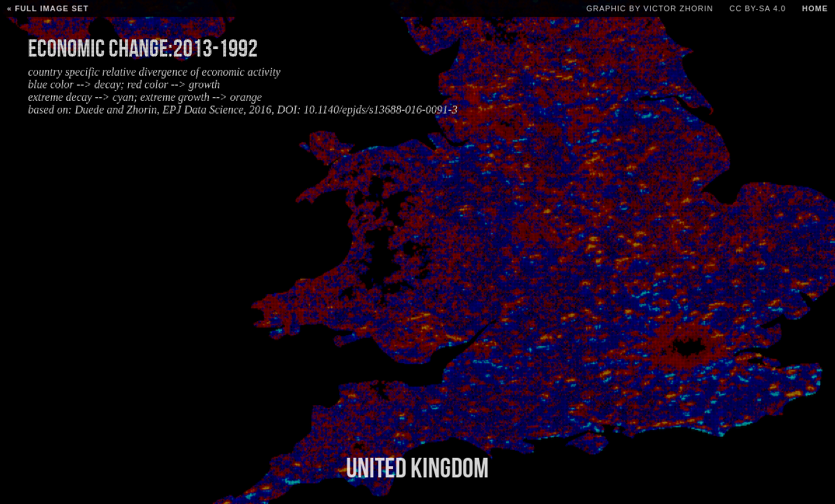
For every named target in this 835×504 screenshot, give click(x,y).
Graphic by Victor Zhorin (650, 8)
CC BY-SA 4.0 (758, 8)
